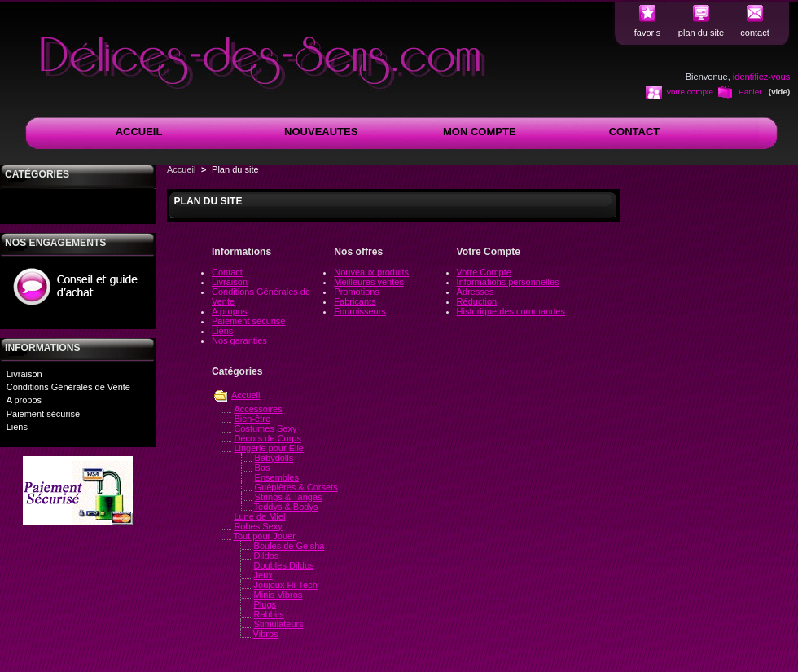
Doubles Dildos (284, 565)
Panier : (752, 92)
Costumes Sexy (265, 428)
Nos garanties (239, 340)
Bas (263, 468)
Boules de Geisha (289, 546)
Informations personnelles (508, 282)
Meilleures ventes (369, 282)
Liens (17, 427)
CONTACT (635, 132)
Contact (227, 272)
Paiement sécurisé (44, 414)
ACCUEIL (139, 132)
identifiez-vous (761, 77)
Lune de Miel (259, 516)
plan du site (701, 33)
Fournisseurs (360, 311)
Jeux (263, 575)
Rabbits (269, 614)
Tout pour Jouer (264, 536)
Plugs (265, 604)
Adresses (476, 292)
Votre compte (690, 92)
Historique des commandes (511, 311)
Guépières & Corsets (296, 487)
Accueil (181, 169)
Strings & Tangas (289, 497)
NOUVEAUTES (321, 132)
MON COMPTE (480, 132)
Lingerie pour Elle (269, 448)
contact (754, 33)
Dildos (267, 556)
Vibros (266, 634)
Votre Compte (484, 272)
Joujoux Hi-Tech (286, 585)
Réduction (477, 301)
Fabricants (355, 301)
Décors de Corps (267, 438)
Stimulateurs (279, 624)
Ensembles (277, 477)
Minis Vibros (278, 595)
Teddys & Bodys (286, 507)
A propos (24, 400)
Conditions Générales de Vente (68, 387)
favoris (647, 33)
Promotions (357, 292)
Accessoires (258, 409)
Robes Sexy (258, 526)
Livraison (24, 374)
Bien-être (252, 419)
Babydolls (274, 458)
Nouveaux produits (371, 272)
